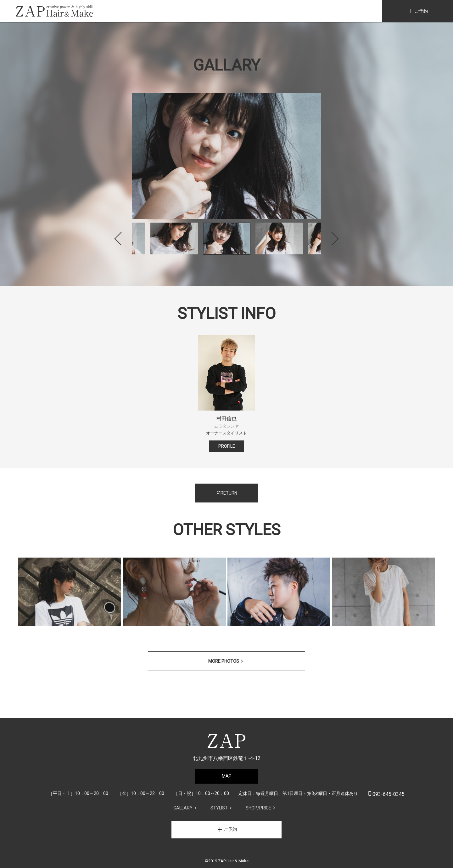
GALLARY (183, 808)
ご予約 (417, 11)
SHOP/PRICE (258, 808)
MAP (227, 776)
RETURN (227, 493)
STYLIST (219, 808)
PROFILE (227, 446)
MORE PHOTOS (224, 661)
